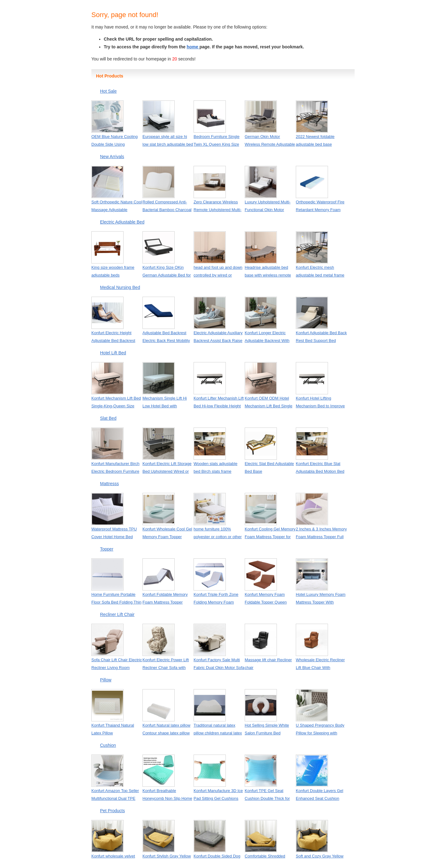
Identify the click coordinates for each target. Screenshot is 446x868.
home (193, 47)
